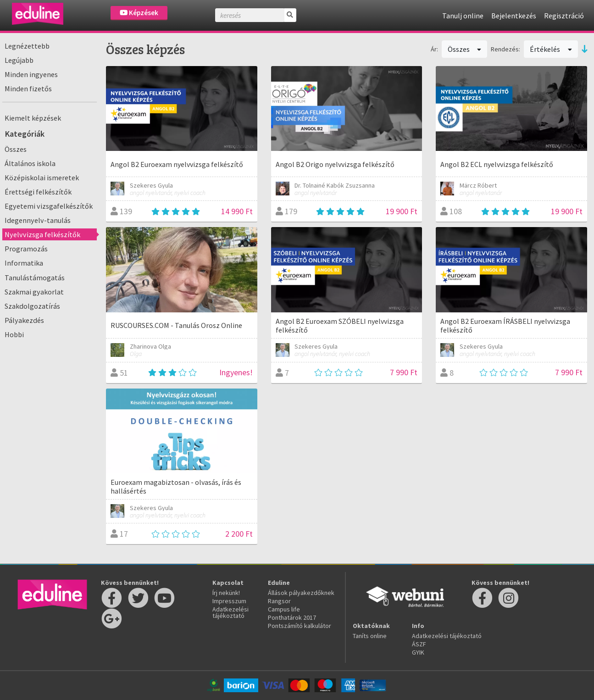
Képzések (139, 13)
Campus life (284, 609)
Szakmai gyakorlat (34, 292)
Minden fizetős (28, 89)
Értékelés (551, 49)
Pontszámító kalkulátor (300, 626)
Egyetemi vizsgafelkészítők (49, 206)
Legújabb (19, 60)
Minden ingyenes (31, 74)
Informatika (24, 263)
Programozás (26, 249)
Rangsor (279, 601)
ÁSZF (419, 644)
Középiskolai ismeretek (42, 178)
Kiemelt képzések (33, 118)
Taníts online (370, 636)
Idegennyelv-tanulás (38, 220)
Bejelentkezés (514, 16)
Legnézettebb (27, 46)
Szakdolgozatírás (32, 306)
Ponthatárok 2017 (292, 617)
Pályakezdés (24, 320)
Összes (16, 149)
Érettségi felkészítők (38, 192)
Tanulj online (463, 16)
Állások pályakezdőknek (301, 593)
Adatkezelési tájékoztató (230, 612)
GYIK (418, 652)
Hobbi (14, 334)
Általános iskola (30, 163)
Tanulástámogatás (35, 278)
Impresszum (229, 601)
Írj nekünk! (226, 593)
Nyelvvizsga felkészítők (42, 234)
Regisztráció (564, 16)
